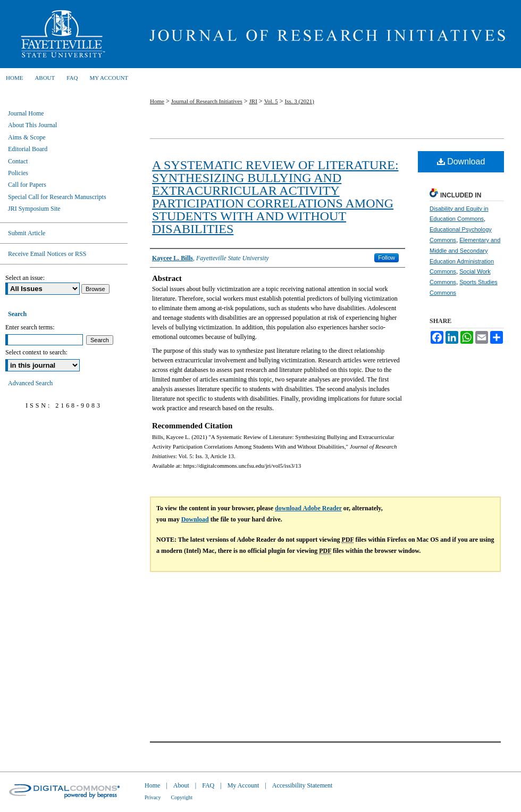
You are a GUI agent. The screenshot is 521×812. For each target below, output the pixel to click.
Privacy (153, 797)
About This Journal (32, 125)
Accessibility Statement (302, 785)
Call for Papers (27, 185)
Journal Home (26, 113)
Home (157, 101)
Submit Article (27, 233)
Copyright (182, 797)
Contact (18, 161)
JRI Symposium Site (34, 209)
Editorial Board (28, 149)
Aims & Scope (27, 137)
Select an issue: (25, 278)
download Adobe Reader (308, 508)
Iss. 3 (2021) (300, 101)
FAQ (208, 785)
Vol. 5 (271, 101)
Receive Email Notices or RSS (47, 254)
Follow (386, 258)
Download (461, 161)
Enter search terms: (30, 327)
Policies (18, 173)
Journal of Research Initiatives (324, 34)
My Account (243, 785)
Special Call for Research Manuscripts (57, 197)
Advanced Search (30, 383)
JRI (253, 101)
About (181, 785)
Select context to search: (36, 352)
